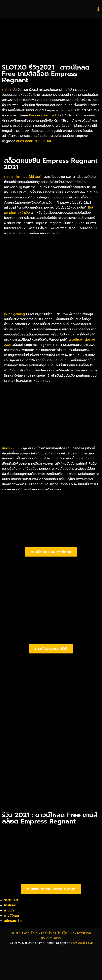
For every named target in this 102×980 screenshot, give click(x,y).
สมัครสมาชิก (13, 921)
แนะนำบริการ (51, 938)
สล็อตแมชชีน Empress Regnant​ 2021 (51, 164)
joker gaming (14, 314)
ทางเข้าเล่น (32, 933)
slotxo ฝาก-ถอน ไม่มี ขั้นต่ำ (23, 177)
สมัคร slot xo (12, 448)
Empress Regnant (43, 115)
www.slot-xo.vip (83, 943)
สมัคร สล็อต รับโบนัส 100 (34, 141)
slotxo (7, 90)
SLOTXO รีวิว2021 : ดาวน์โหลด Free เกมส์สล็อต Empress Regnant (46, 74)
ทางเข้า (9, 910)
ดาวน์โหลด (12, 916)
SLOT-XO (11, 900)
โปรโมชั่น (10, 905)
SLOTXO (17, 933)
